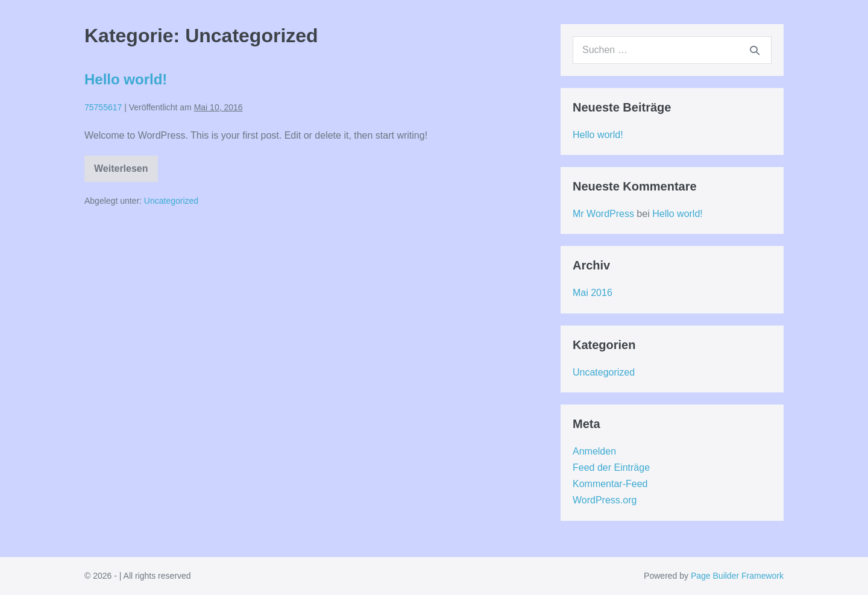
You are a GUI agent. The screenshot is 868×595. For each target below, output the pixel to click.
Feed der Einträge (611, 467)
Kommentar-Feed (610, 484)
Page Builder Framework (737, 576)
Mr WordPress (603, 214)
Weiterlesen (122, 173)
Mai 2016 (593, 293)
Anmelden (594, 451)
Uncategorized (171, 201)
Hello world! (126, 79)
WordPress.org (605, 500)
